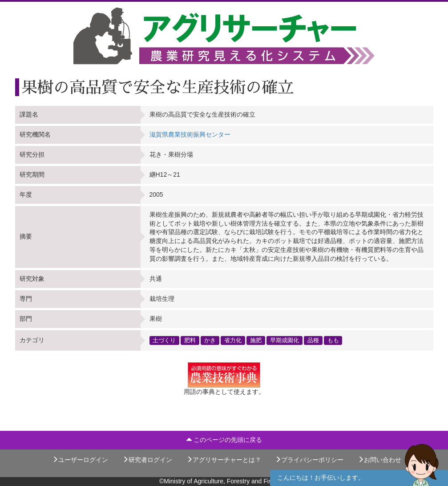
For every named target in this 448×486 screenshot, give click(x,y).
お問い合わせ (379, 460)
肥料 (190, 340)
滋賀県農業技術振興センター (190, 134)
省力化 (233, 340)
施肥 (256, 340)
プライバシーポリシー (309, 460)
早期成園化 (285, 340)
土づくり (164, 340)
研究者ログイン (147, 460)
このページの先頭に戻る (224, 440)
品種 (313, 340)
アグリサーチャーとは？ (224, 460)
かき (210, 340)
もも (333, 340)
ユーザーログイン (80, 460)
